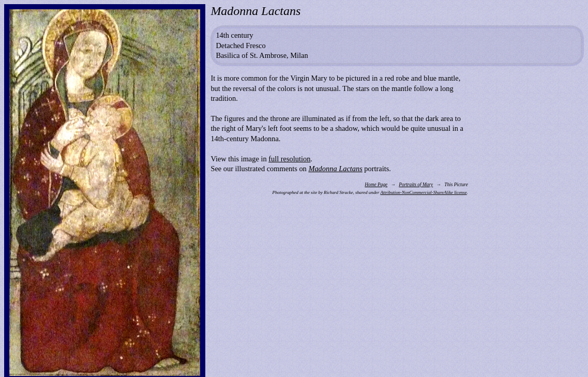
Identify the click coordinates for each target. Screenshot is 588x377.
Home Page (376, 185)
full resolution (289, 159)
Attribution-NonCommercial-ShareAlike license (423, 192)
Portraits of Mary (416, 185)
